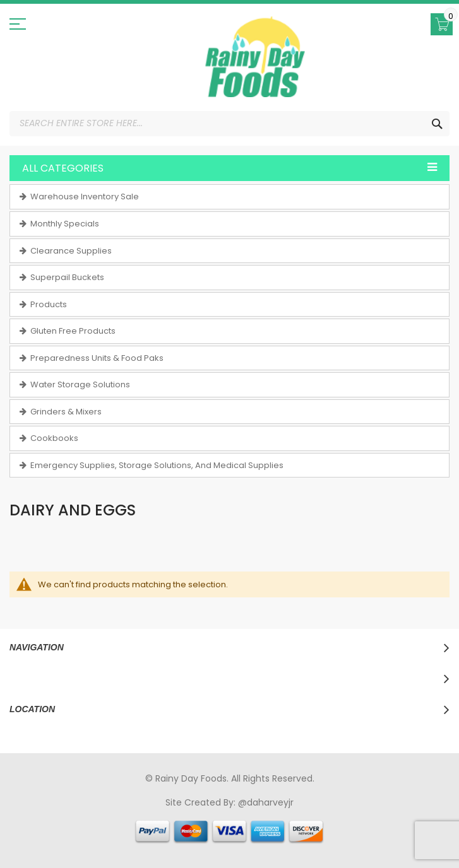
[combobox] (229, 124)
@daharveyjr (266, 802)
